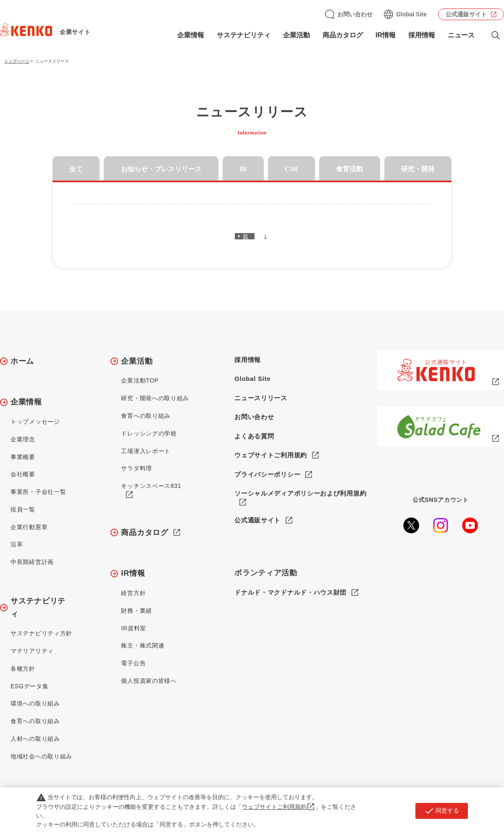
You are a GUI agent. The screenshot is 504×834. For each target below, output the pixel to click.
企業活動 (297, 35)
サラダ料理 (136, 468)
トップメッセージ (35, 422)
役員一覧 (23, 509)
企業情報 (191, 35)
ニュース (461, 35)
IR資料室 (134, 628)
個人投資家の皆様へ (149, 681)
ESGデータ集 (29, 686)
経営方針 (133, 593)
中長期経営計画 (32, 562)
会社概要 (23, 474)
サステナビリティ (244, 35)
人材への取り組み (35, 739)
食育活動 (349, 169)
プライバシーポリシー (267, 474)
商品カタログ (343, 35)
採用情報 (422, 35)
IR (243, 169)
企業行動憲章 (29, 527)
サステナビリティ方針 (41, 633)
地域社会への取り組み (41, 756)
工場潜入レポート (146, 451)
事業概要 (23, 457)
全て (76, 169)
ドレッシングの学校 (149, 433)
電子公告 (133, 663)
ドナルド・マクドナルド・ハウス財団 (290, 593)
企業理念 (23, 439)
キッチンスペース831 (151, 486)
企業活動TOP (140, 380)
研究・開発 (418, 169)
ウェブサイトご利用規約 (271, 455)
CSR (291, 169)
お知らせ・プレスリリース (161, 169)
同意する (442, 811)
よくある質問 (254, 436)
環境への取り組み (35, 703)
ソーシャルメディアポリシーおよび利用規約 (300, 493)
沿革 (17, 544)
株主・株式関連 (143, 645)
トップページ (17, 61)
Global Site (411, 14)
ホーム (22, 361)
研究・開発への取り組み (155, 398)
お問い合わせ (355, 14)
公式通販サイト (466, 14)
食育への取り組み (35, 721)
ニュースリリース (261, 398)
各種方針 (23, 669)
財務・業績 (136, 611)
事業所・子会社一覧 (38, 492)
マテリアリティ (32, 651)
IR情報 (386, 35)
